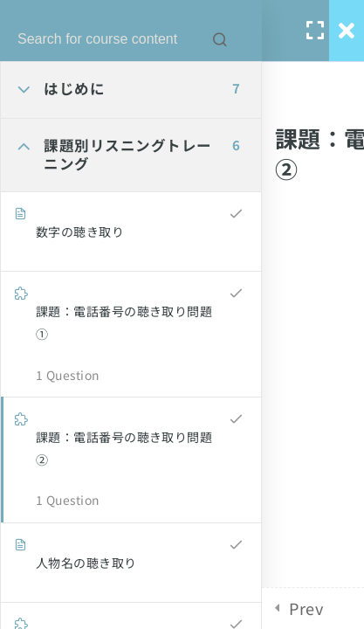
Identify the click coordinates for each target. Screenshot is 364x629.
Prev (306, 608)
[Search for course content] (220, 39)
